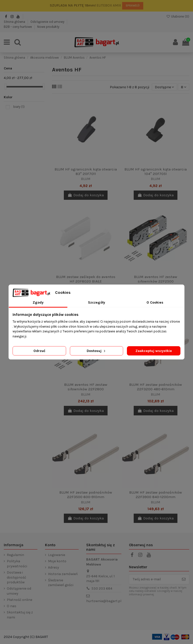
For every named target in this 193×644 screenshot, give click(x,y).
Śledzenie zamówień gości (61, 583)
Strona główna (15, 22)
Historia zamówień (63, 574)
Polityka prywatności (17, 564)
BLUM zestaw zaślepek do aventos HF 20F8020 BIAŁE (86, 279)
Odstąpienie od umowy (48, 22)
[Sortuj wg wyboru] (164, 87)
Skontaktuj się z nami (20, 615)
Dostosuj (96, 351)
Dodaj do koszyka (86, 195)
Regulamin (15, 555)
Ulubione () (178, 16)
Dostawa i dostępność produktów (16, 577)
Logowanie (57, 555)
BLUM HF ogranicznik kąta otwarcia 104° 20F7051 (156, 171)
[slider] (6, 87)
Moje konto (57, 561)
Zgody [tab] (38, 302)
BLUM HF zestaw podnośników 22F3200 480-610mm (156, 387)
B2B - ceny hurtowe (18, 27)
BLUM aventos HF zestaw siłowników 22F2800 (86, 387)
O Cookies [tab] (155, 302)
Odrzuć (39, 351)
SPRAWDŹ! (133, 6)
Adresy (54, 567)
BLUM (86, 179)
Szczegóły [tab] (96, 302)
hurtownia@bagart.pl (104, 601)
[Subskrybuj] (184, 579)
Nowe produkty (48, 27)
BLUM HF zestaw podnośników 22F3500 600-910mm (86, 495)
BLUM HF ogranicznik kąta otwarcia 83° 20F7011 (86, 171)
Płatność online (19, 600)
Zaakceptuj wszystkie (154, 351)
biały (19, 107)
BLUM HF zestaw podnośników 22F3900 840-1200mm (156, 495)
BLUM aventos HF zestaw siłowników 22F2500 (156, 279)
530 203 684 (102, 588)
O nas (12, 606)
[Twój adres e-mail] (154, 579)
